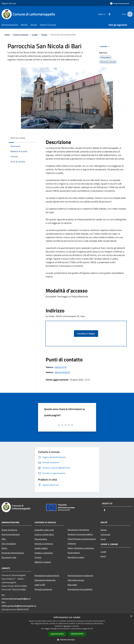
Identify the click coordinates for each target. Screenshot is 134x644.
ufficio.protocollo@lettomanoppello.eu (19, 606)
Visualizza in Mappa (86, 334)
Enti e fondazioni (9, 544)
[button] (67, 640)
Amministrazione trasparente (80, 575)
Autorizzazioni (74, 553)
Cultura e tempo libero (44, 534)
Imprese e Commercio (44, 544)
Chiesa (44, 35)
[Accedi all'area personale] (120, 3)
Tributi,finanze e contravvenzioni (82, 539)
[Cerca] (129, 14)
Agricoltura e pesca (76, 557)
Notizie (104, 530)
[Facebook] (107, 14)
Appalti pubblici (41, 548)
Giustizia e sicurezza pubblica (80, 534)
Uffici (4, 539)
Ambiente (72, 543)
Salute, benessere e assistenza (81, 548)
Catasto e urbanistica (44, 553)
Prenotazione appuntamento (47, 575)
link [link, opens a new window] (91, 629)
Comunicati (105, 534)
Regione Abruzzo (9, 3)
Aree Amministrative (11, 534)
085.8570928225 (62, 372)
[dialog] (67, 629)
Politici (4, 548)
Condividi (105, 47)
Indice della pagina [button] (18, 138)
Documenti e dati (9, 557)
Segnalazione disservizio (45, 580)
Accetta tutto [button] (57, 634)
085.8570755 (61, 367)
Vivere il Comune (21, 35)
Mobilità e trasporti (43, 562)
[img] (30, 137)
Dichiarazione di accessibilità (80, 589)
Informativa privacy (76, 580)
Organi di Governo (9, 530)
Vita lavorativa (41, 539)
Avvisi (103, 539)
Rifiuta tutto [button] (77, 634)
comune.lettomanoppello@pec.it (16, 599)
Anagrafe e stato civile (44, 530)
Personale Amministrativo (13, 553)
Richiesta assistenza (43, 589)
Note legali (72, 585)
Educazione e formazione (78, 530)
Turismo (38, 557)
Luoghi (35, 35)
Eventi (103, 556)
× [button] (131, 616)
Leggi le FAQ (40, 585)
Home (7, 35)
